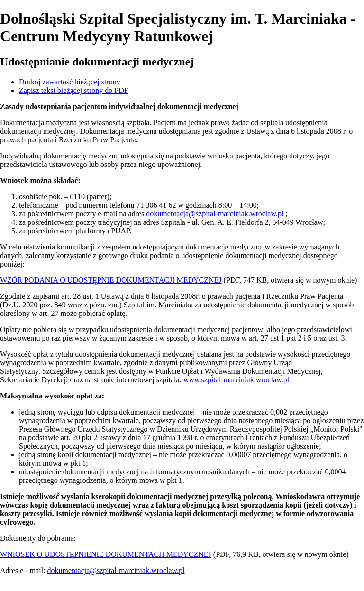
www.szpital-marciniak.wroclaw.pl (236, 380)
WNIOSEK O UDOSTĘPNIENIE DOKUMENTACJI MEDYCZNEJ (106, 554)
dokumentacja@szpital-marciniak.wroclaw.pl (215, 214)
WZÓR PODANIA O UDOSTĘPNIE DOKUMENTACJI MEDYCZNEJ (111, 280)
